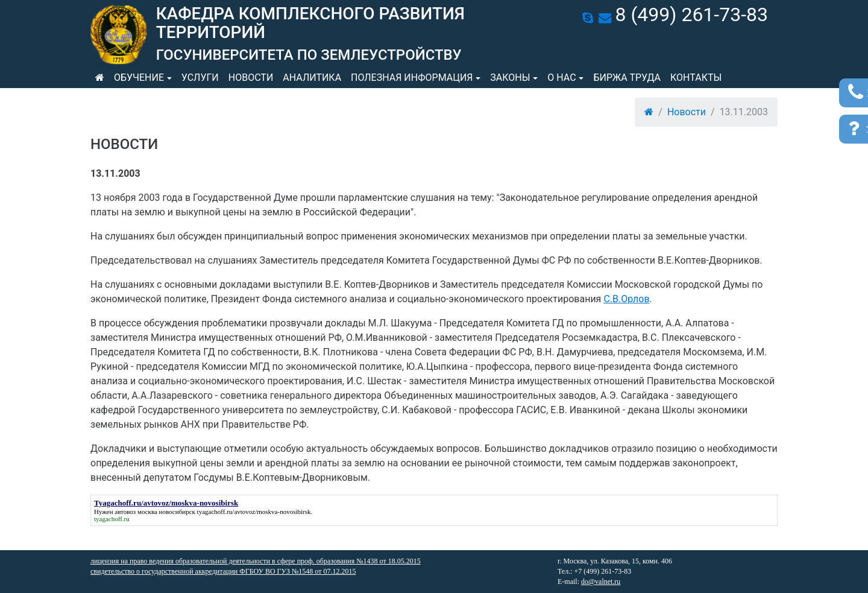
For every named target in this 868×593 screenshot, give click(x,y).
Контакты (696, 78)
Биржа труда (627, 78)
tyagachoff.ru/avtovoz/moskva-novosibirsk (254, 512)
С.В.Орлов (626, 299)
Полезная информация (412, 78)
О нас (561, 78)
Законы (510, 78)
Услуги (200, 78)
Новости (251, 78)
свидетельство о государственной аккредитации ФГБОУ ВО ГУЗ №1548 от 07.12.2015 (223, 571)
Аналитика (312, 78)
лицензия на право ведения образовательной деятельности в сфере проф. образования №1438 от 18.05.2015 (256, 561)
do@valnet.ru (601, 582)
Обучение (139, 78)
